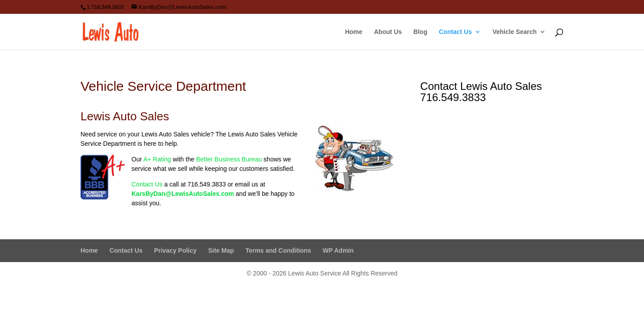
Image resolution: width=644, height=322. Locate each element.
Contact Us (455, 32)
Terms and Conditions (278, 250)
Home (354, 32)
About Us (388, 32)
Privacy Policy (176, 250)
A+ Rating (157, 159)
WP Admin (338, 250)
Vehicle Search (515, 32)
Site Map (221, 250)
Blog (420, 32)
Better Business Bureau (229, 159)
